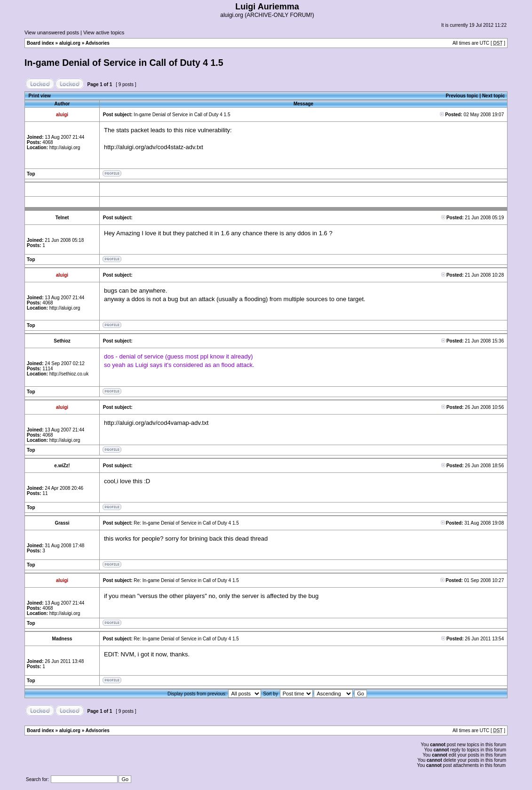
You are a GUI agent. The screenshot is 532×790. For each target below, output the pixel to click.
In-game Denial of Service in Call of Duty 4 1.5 (124, 63)
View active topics (104, 32)
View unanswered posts (52, 32)
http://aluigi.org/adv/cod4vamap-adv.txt (156, 423)
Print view (40, 96)
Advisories (98, 43)
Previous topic (462, 96)
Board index (40, 43)
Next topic (493, 96)
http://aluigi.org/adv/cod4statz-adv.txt (154, 147)
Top (31, 174)
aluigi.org (70, 43)
